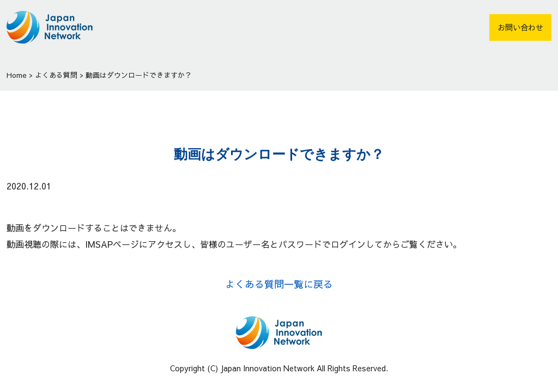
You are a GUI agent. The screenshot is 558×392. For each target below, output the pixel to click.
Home (17, 75)
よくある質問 (56, 75)
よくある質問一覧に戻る (279, 284)
